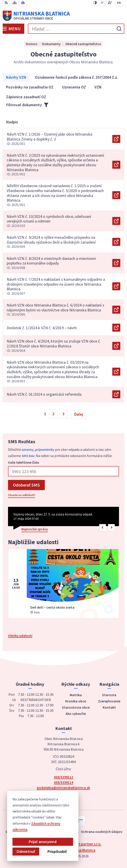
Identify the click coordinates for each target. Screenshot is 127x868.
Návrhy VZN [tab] (16, 77)
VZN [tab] (98, 87)
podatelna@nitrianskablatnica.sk (63, 788)
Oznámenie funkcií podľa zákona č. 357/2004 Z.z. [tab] (76, 77)
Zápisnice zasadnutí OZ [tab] (26, 97)
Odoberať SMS (26, 485)
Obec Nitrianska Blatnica (76, 850)
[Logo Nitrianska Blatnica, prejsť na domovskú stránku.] (63, 16)
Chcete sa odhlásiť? (22, 495)
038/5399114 (63, 782)
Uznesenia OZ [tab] (74, 87)
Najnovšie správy (35, 529)
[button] (103, 527)
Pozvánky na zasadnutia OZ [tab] (30, 87)
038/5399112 (63, 777)
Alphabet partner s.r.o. (84, 844)
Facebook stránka (64, 793)
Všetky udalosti (20, 635)
